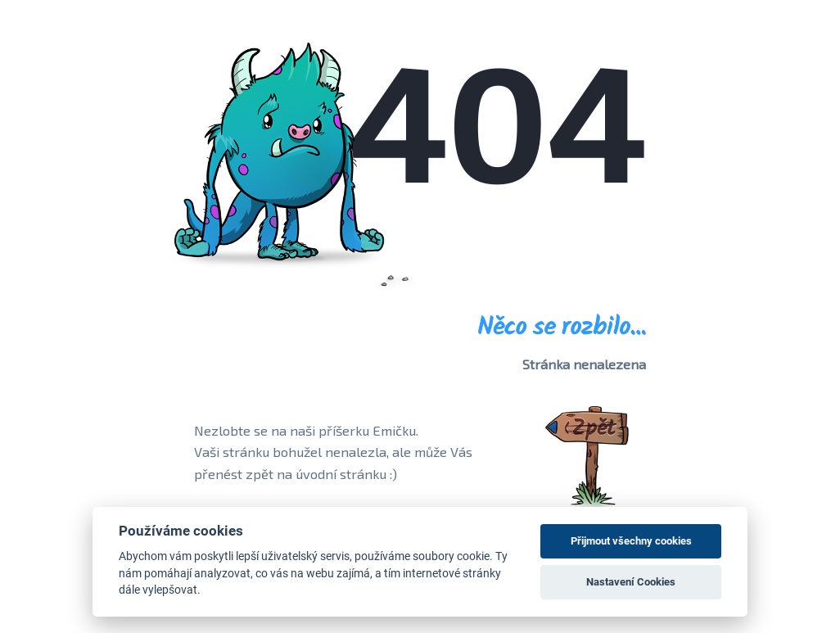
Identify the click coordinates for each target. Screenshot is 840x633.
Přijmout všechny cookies (631, 541)
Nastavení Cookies (631, 582)
